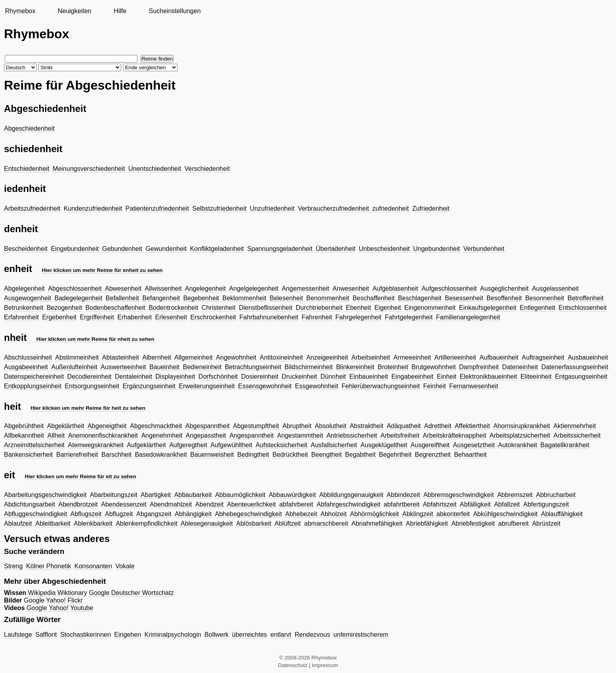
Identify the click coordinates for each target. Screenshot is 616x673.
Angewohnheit (236, 357)
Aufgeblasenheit (395, 289)
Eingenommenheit (430, 308)
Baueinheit (164, 367)
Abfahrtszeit (440, 504)
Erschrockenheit (213, 317)
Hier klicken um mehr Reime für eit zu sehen (80, 476)
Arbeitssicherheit (577, 435)
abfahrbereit (296, 504)
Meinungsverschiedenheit (89, 169)
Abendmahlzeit (171, 504)
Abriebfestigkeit (473, 523)
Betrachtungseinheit (253, 367)
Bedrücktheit (290, 455)
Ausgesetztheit (474, 445)
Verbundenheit (484, 249)
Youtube (82, 608)
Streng (13, 566)
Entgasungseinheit (581, 377)
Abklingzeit (418, 514)
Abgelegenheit (24, 289)
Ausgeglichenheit (505, 289)
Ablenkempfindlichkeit (147, 523)
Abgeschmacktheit (156, 426)
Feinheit (435, 386)
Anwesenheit (351, 289)
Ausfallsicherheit (334, 445)
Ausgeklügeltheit (384, 445)
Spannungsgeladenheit (280, 249)
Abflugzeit (119, 514)
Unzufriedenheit (272, 208)
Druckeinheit (299, 377)
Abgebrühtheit (24, 426)
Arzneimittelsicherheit (34, 445)
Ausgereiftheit (430, 445)
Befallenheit (122, 298)
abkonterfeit (453, 514)
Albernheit (156, 357)
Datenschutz (293, 665)
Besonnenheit (545, 298)
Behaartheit (470, 455)
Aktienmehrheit (575, 426)
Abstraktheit (366, 426)
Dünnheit (333, 377)
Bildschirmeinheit (309, 367)
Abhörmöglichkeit (374, 514)
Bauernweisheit (212, 455)
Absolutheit (331, 426)
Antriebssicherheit (352, 435)
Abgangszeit (154, 514)
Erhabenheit (135, 317)
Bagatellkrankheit (565, 445)
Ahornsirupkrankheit (522, 426)
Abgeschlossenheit (75, 289)
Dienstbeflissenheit (266, 308)
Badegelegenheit (78, 298)
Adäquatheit (404, 426)
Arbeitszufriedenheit (32, 208)
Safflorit (46, 635)
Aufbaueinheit (499, 357)
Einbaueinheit (369, 377)
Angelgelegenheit (254, 289)
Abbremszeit (515, 495)
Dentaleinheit (133, 377)
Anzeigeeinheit (327, 357)
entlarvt (281, 635)
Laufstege (18, 635)
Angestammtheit (300, 435)
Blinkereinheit (355, 367)
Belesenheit (286, 298)
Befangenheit (161, 298)
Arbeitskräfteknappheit (455, 435)
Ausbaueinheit (588, 357)
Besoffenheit (504, 298)
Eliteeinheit (536, 377)
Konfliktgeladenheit (217, 249)
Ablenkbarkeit (93, 523)
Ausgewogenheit (27, 298)
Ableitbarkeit (53, 523)
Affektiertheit (472, 426)
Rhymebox (20, 11)
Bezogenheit (64, 308)
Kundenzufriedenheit (93, 208)
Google (99, 593)
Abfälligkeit (475, 504)
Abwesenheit (123, 289)
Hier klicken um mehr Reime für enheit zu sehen (102, 270)
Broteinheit (393, 367)
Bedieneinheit (202, 367)
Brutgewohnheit (433, 367)
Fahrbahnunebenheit (269, 317)
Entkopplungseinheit (33, 386)
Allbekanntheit (24, 435)
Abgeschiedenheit (29, 128)
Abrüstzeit (546, 523)
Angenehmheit (162, 435)
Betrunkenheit (24, 308)
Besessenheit (464, 298)
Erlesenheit (171, 317)
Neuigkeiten (75, 11)
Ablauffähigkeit (562, 514)
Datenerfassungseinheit (575, 367)
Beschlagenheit (419, 298)
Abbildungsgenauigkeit (351, 495)
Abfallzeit (507, 504)
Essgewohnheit (317, 386)
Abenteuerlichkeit (251, 504)
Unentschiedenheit (155, 169)
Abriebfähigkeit (427, 523)
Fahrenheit (317, 317)
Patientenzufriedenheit (157, 208)
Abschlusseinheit (28, 357)
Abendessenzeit (124, 504)
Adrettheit (438, 426)
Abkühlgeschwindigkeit (505, 514)
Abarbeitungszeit (114, 495)
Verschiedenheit (207, 169)
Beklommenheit (244, 298)
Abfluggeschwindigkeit (35, 514)
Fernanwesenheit (474, 386)
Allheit (56, 435)
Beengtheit (327, 455)
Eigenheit (388, 308)
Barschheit (117, 455)
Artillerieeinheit (455, 357)
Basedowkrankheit (161, 455)
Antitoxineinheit (281, 357)
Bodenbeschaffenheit (115, 308)
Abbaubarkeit (193, 495)
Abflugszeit (86, 514)
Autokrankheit (518, 445)
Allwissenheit (163, 289)
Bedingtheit (253, 455)
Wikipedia (42, 593)
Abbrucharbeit (556, 495)
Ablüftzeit (288, 523)
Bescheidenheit (26, 249)
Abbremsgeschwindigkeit (459, 495)
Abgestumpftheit (256, 426)
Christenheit (218, 308)
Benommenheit (328, 298)
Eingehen (128, 635)
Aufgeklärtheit (147, 445)
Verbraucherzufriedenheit (333, 208)
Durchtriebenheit (319, 308)
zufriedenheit (391, 208)
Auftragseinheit (543, 357)
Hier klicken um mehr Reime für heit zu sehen (88, 408)
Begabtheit (361, 455)
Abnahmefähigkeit (377, 523)
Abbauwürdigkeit (292, 495)
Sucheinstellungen (175, 11)
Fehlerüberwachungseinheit (381, 386)
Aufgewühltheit (232, 445)
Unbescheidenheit (384, 249)
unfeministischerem (361, 635)
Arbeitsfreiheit (400, 435)
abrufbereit (513, 523)
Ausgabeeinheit (26, 367)
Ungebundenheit (437, 249)
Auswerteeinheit (123, 367)
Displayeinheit (175, 377)
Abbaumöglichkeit (240, 495)
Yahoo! (56, 600)
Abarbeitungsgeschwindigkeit (45, 495)
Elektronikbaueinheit (488, 377)
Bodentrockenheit (173, 308)
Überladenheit (336, 249)
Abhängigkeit (193, 514)
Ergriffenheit (97, 317)
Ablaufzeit (18, 523)
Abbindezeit (403, 495)
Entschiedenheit (27, 169)
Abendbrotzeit (78, 504)
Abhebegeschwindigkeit (248, 514)
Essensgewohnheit (265, 386)
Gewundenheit (166, 249)
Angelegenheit (205, 289)
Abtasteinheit (120, 357)
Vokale (125, 566)
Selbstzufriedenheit (219, 208)
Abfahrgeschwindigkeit (348, 504)
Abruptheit (297, 426)
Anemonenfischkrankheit (103, 435)
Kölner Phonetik (49, 566)
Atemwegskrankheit (96, 445)
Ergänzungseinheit (149, 386)
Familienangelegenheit (468, 317)
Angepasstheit (206, 435)
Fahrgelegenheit (358, 317)
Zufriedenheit (431, 208)
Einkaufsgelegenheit (488, 308)
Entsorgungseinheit (92, 386)
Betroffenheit (585, 298)
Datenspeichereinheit (34, 377)
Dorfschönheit (218, 377)
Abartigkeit (156, 495)
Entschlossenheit (583, 308)
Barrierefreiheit (77, 455)
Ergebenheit (59, 317)
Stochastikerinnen (85, 635)
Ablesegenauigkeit (207, 523)
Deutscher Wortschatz (142, 593)
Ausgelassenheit (555, 289)
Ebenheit (359, 308)
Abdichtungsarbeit (29, 504)
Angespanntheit (251, 435)
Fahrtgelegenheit (409, 317)
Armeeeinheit (412, 357)
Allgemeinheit (194, 357)
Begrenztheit (433, 455)
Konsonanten (93, 566)
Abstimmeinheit (77, 357)
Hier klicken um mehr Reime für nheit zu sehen (95, 339)
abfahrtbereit (402, 504)
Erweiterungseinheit (207, 386)
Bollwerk (217, 635)
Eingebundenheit (75, 249)
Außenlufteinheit (74, 367)
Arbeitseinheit (371, 357)
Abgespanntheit (207, 426)
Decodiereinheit (89, 377)
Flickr (75, 600)
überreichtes (250, 635)
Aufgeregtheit (188, 445)
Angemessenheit (305, 289)
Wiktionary (72, 593)
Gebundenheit (122, 249)
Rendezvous (312, 635)
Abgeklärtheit (66, 426)
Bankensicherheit (28, 455)
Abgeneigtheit (107, 426)
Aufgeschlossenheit (449, 289)
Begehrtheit (395, 455)
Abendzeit (209, 504)
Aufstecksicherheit (282, 445)
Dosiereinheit (260, 377)
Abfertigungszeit (546, 504)
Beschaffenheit (374, 298)
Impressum (325, 665)
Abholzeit (334, 514)
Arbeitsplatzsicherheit (520, 435)
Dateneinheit (520, 367)
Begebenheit (201, 298)
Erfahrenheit (21, 317)
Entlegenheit (537, 308)
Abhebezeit (301, 514)
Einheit (447, 377)
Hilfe (120, 11)
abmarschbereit (326, 523)
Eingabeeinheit (413, 377)
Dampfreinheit (479, 367)
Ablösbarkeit (254, 523)
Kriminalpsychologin (173, 635)
